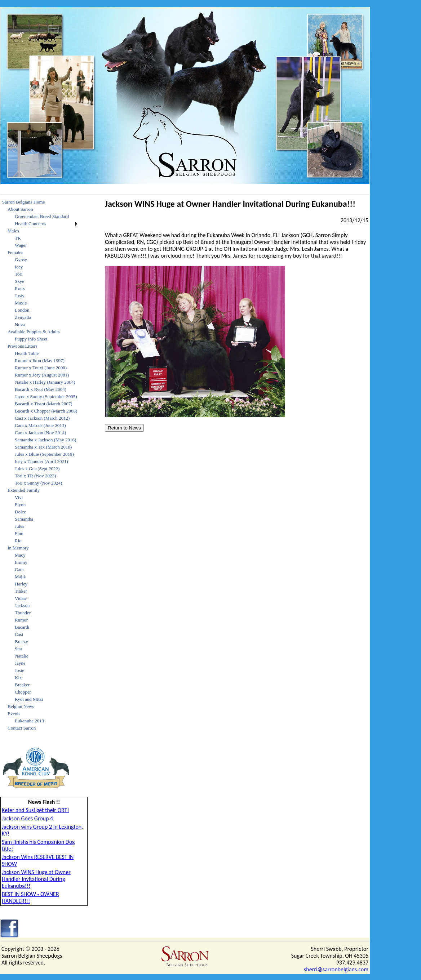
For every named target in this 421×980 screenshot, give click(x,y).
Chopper (23, 692)
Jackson (22, 605)
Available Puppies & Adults (34, 332)
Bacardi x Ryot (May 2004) (41, 389)
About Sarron (20, 209)
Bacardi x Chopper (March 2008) (46, 411)
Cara (19, 569)
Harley (21, 584)
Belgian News (21, 706)
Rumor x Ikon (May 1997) (40, 360)
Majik (20, 577)
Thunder (23, 613)
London (22, 310)
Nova (20, 324)
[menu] (40, 465)
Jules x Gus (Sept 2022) (37, 469)
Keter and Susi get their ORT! (36, 810)
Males (13, 231)
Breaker (22, 685)
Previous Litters (23, 346)
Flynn (20, 505)
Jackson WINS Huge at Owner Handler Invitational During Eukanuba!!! (36, 879)
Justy (20, 296)
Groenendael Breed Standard (42, 216)
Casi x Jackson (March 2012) (42, 418)
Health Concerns (30, 224)
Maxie (21, 303)
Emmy (21, 562)
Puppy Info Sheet (31, 339)
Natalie (22, 656)
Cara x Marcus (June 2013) (40, 425)
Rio (18, 541)
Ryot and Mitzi (29, 699)
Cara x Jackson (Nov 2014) (40, 433)
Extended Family (24, 490)
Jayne (20, 663)
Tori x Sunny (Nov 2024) (38, 483)
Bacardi (22, 627)
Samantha (24, 519)
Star (19, 649)
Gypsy (21, 260)
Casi (19, 634)
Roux (20, 288)
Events (14, 714)
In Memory (18, 548)
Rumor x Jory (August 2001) (42, 375)
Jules (19, 526)
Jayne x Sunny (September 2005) (46, 397)
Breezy (21, 642)
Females (15, 252)
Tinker (21, 591)
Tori (19, 274)
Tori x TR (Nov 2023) (35, 476)
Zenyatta (23, 317)
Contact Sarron (22, 728)
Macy (20, 555)
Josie (19, 670)
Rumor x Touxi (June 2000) (41, 368)
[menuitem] (40, 202)
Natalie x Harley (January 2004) (45, 382)
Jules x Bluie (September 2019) (44, 454)
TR (18, 238)
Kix (18, 678)
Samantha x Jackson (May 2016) (45, 440)
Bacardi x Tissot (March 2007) (44, 404)
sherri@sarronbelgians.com (336, 969)
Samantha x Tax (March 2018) (43, 447)
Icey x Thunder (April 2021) (41, 461)
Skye (19, 281)
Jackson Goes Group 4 (27, 818)
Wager (21, 245)
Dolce (20, 512)
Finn (19, 533)
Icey (19, 267)
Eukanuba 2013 (29, 721)
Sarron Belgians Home (23, 202)
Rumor (21, 620)
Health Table (27, 353)
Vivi (19, 497)
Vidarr (21, 598)
